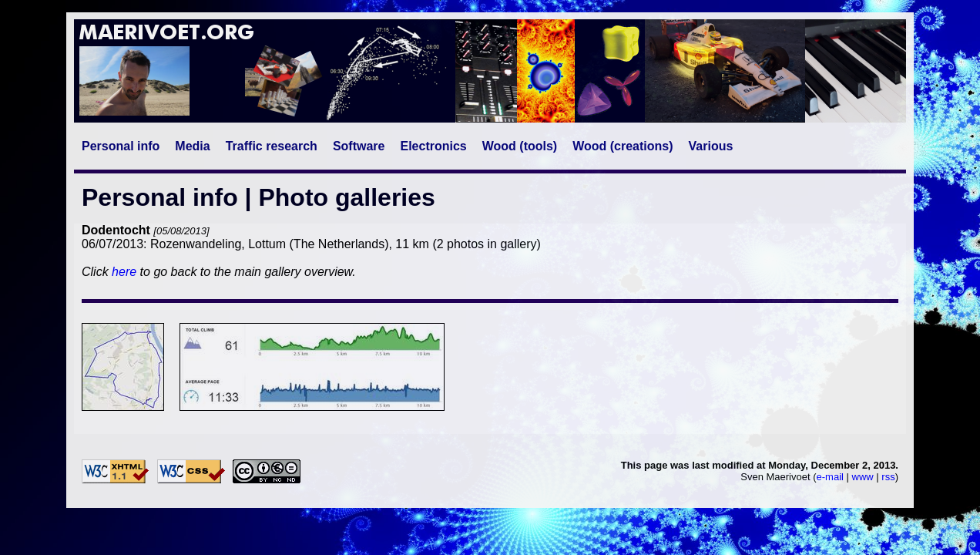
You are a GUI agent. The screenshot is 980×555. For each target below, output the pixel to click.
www (863, 477)
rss (888, 477)
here (124, 272)
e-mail (830, 477)
